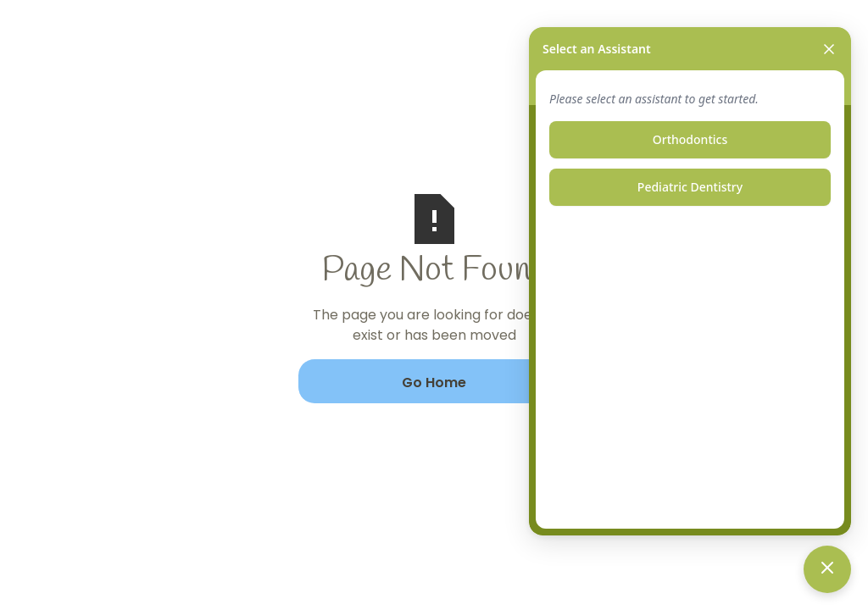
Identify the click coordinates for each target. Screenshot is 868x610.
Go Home (434, 383)
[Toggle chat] (827, 569)
